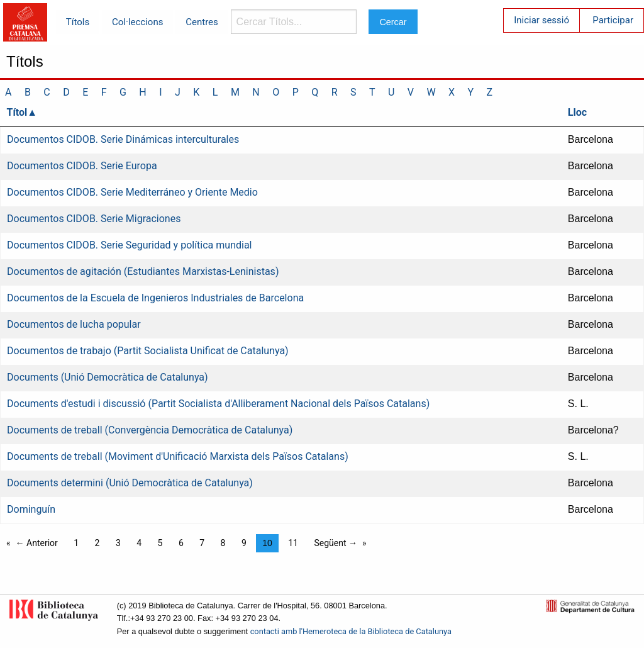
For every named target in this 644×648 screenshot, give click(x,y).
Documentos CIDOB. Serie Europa (82, 166)
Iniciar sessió (541, 20)
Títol (17, 112)
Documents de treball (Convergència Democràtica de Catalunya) (150, 430)
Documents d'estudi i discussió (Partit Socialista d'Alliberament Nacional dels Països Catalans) (218, 404)
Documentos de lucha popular (74, 324)
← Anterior (37, 543)
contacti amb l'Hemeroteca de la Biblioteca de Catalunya (351, 631)
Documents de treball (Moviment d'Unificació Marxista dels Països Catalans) (178, 456)
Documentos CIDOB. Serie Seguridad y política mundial (129, 245)
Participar (613, 20)
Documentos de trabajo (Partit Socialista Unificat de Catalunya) (148, 351)
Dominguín (31, 509)
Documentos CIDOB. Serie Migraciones (94, 219)
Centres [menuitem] (202, 22)
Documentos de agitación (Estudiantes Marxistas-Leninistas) (143, 271)
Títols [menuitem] (78, 22)
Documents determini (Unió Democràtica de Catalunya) (130, 483)
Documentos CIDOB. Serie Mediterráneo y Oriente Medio (132, 192)
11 (293, 543)
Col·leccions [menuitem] (137, 22)
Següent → (336, 543)
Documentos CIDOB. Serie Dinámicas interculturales (123, 139)
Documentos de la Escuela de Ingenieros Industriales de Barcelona (155, 298)
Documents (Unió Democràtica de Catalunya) (108, 377)
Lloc (577, 112)
